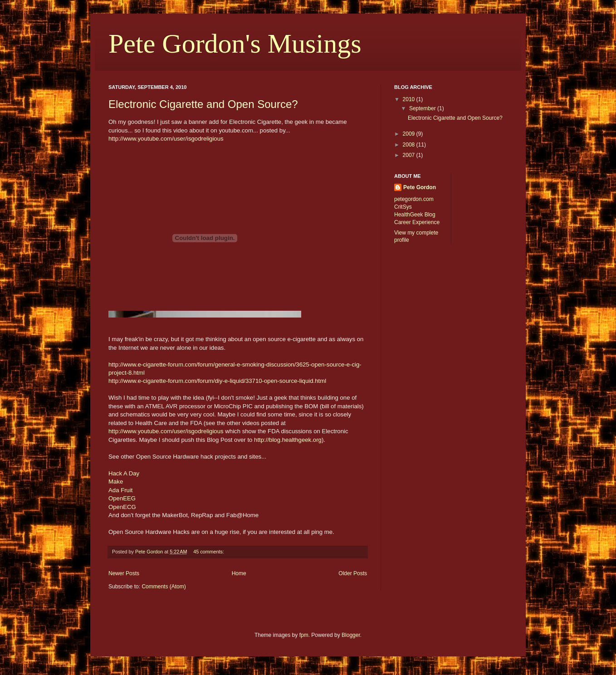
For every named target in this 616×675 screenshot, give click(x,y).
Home (239, 573)
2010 (410, 99)
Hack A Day (124, 473)
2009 (410, 134)
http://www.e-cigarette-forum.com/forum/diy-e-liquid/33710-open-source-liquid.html (217, 381)
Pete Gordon (420, 187)
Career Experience (417, 222)
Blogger (351, 635)
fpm (304, 635)
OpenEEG (122, 498)
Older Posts (353, 573)
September (423, 108)
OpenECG (122, 507)
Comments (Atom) (164, 587)
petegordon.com (414, 199)
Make (116, 482)
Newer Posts (124, 573)
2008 (410, 145)
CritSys (403, 207)
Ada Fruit (121, 490)
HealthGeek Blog (415, 215)
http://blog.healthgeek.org (288, 440)
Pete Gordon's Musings (235, 44)
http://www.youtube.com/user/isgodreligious (166, 139)
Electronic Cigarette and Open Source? (203, 104)
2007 (410, 155)
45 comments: (209, 552)
